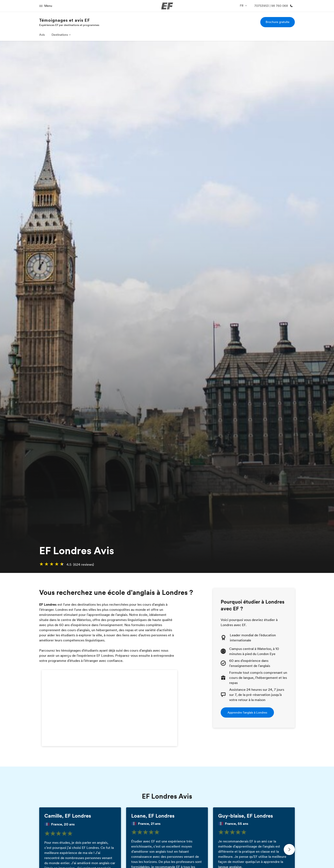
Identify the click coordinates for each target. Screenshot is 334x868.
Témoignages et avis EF (65, 20)
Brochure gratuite (278, 22)
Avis (42, 35)
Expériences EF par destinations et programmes (69, 25)
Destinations (60, 35)
